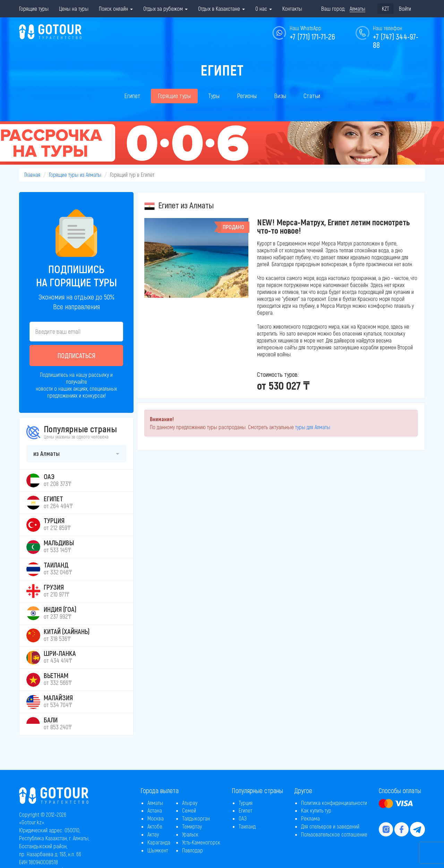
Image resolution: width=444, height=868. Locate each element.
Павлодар (193, 850)
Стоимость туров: (278, 374)
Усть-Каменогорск (201, 842)
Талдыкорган (196, 818)
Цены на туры (74, 8)
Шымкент (158, 850)
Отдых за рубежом (165, 8)
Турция (246, 803)
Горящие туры (34, 8)
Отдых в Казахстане (221, 8)
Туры (214, 96)
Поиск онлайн (116, 8)
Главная (32, 175)
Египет (132, 96)
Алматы (155, 803)
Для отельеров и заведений (330, 826)
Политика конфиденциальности (334, 803)
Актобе (155, 826)
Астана (155, 810)
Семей (189, 810)
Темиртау (192, 826)
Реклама (310, 818)
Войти (405, 8)
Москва (156, 818)
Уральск (190, 834)
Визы (280, 96)
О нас (264, 8)
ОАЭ (243, 818)
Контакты (292, 8)
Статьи (312, 96)
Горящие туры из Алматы (75, 175)
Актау (153, 834)
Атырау (190, 803)
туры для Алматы (313, 427)
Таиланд (247, 826)
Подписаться (76, 355)
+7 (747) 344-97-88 (396, 41)
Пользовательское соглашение (334, 834)
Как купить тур (316, 810)
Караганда (159, 842)
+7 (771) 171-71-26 (312, 36)
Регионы (247, 96)
